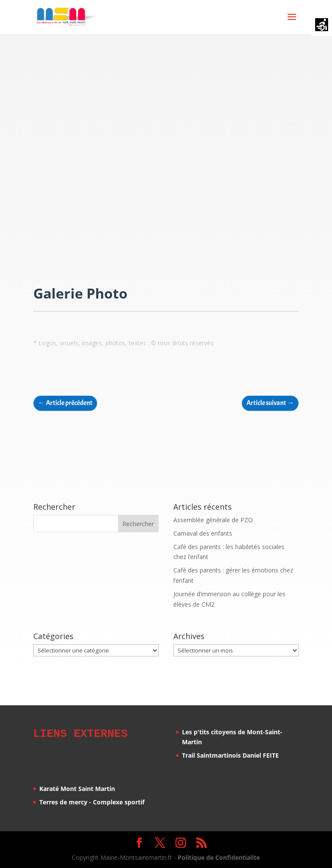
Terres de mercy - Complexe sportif (92, 801)
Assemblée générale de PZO (213, 520)
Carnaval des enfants (203, 533)
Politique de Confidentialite (219, 856)
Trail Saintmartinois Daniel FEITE (230, 755)
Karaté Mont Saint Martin (77, 787)
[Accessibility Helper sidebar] (322, 26)
